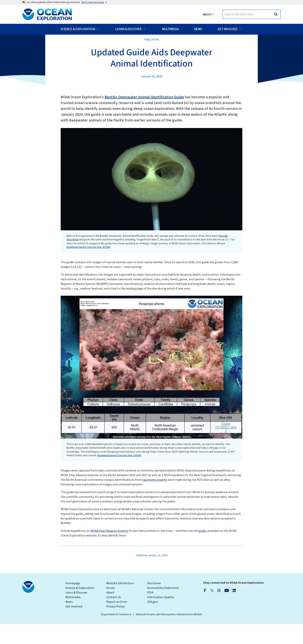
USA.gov (152, 622)
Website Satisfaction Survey (120, 606)
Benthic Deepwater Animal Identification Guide (144, 117)
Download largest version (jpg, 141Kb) (119, 476)
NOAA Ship (110, 551)
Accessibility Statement (163, 608)
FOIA (150, 613)
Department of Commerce (116, 635)
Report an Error (117, 622)
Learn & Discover (76, 613)
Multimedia (73, 617)
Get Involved (74, 627)
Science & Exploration (80, 608)
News (69, 622)
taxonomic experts (155, 500)
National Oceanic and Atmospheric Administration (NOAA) (169, 635)
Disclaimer (154, 603)
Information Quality (160, 617)
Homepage (73, 603)
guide (202, 551)
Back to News (35, 43)
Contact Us (114, 617)
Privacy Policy (115, 627)
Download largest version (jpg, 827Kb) (89, 267)
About (110, 613)
